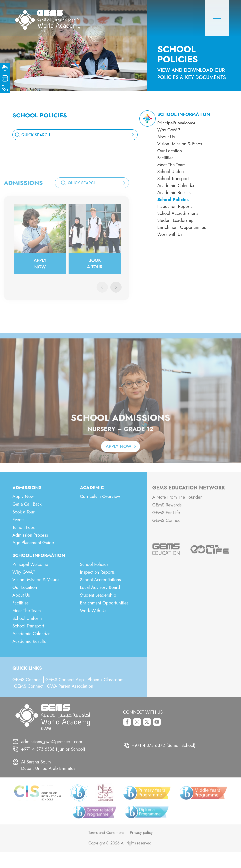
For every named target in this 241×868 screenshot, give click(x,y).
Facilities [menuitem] (166, 158)
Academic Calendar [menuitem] (176, 186)
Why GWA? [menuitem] (169, 130)
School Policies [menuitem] (173, 200)
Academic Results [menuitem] (174, 193)
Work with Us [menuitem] (170, 234)
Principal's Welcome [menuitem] (177, 123)
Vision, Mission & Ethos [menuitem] (180, 144)
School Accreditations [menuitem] (178, 213)
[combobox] (75, 135)
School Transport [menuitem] (173, 179)
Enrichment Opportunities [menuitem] (182, 227)
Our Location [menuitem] (170, 151)
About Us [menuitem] (166, 137)
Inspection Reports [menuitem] (175, 207)
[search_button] (133, 135)
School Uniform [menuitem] (172, 172)
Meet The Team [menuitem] (172, 165)
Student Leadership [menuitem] (176, 220)
